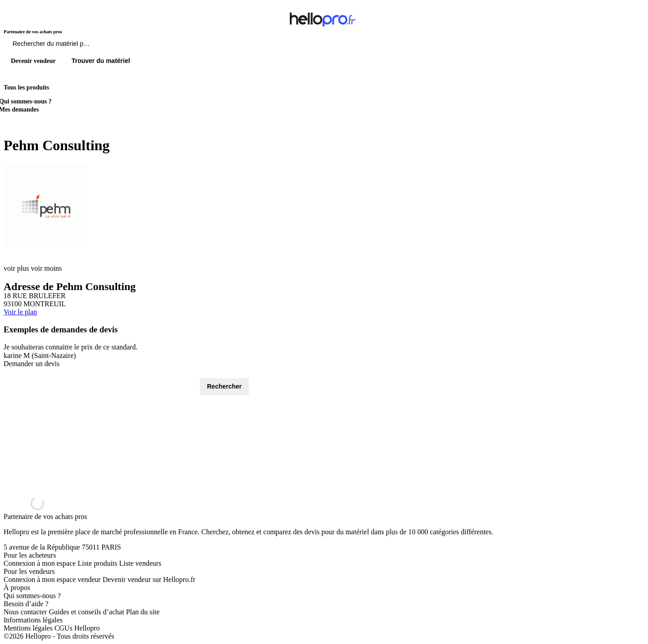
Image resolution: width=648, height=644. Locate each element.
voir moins (46, 268)
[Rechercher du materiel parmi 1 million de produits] (101, 46)
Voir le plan (20, 312)
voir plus (16, 268)
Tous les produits (26, 87)
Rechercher (224, 386)
